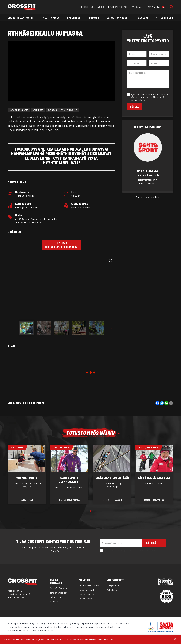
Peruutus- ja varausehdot (148, 197)
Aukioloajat (112, 590)
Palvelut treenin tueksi (89, 585)
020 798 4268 (121, 7)
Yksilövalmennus (86, 594)
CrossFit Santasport (21, 18)
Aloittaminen (51, 18)
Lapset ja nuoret (118, 18)
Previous (13, 328)
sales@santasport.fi (148, 180)
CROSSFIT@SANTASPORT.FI (94, 7)
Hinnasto (93, 18)
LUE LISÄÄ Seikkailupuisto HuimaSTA (61, 245)
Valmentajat (56, 597)
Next (110, 328)
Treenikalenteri (85, 599)
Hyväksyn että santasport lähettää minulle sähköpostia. (128, 550)
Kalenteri (74, 18)
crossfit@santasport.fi (19, 594)
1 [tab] (91, 511)
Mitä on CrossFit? (59, 593)
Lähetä (134, 107)
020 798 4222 (148, 183)
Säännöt (54, 601)
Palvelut (143, 18)
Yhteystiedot (165, 18)
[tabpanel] (27, 475)
